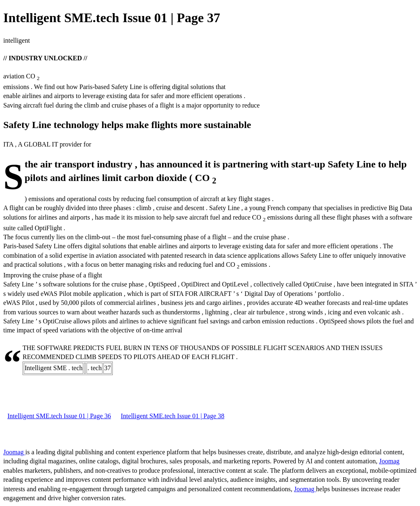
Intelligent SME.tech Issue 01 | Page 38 (173, 416)
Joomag (14, 452)
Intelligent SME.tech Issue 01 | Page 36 (59, 416)
